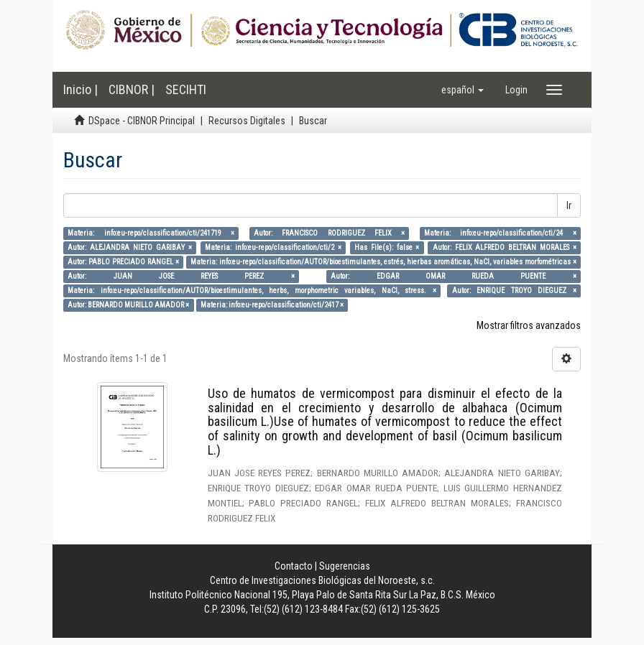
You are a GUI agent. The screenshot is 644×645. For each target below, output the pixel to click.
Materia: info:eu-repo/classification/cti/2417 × (272, 305)
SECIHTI (186, 89)
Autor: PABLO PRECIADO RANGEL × (123, 262)
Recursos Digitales (247, 121)
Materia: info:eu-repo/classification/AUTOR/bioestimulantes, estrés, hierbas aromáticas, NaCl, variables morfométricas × (383, 262)
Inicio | (80, 89)
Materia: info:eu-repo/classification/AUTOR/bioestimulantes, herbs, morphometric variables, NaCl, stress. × (252, 291)
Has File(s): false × (387, 247)
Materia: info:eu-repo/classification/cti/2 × (273, 247)
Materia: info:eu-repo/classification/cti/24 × (500, 233)
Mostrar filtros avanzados (529, 325)
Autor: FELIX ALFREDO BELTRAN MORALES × (505, 247)
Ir (569, 205)
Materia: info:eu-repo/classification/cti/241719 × (151, 233)
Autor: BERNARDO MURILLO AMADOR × (128, 305)
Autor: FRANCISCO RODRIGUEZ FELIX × (329, 233)
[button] (463, 90)
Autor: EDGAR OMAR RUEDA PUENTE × (453, 276)
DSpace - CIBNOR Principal (142, 121)
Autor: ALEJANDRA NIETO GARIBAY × (129, 247)
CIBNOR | (132, 89)
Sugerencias (345, 566)
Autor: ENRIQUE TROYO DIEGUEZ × (514, 291)
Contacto (294, 566)
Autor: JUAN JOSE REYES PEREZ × (181, 276)
